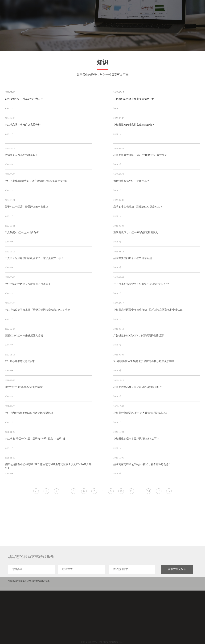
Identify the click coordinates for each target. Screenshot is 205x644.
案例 (160, 9)
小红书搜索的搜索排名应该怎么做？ (134, 125)
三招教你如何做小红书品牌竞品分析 (134, 99)
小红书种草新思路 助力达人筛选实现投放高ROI (140, 433)
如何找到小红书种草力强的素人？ (24, 99)
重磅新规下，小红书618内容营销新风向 (136, 253)
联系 (194, 9)
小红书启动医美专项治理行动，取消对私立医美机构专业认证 (148, 330)
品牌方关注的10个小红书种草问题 (133, 279)
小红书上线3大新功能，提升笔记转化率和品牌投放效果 (36, 201)
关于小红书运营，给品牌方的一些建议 (26, 227)
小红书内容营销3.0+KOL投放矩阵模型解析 (29, 433)
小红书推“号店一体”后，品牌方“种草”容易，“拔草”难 (35, 459)
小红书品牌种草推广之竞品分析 (23, 125)
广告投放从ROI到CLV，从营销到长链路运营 (139, 356)
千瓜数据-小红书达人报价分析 (22, 253)
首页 (137, 9)
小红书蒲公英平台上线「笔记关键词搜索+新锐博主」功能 (37, 330)
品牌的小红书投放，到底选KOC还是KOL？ (138, 227)
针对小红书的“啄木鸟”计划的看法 (24, 408)
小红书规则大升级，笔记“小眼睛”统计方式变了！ (141, 176)
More (9, 108)
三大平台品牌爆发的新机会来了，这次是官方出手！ (34, 279)
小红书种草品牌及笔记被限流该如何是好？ (138, 408)
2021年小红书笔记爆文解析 (20, 382)
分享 (171, 9)
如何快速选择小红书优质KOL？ (131, 201)
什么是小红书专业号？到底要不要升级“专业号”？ (141, 305)
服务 (148, 9)
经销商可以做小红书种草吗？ (21, 176)
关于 (183, 9)
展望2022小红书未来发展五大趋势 (24, 356)
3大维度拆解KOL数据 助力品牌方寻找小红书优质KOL (144, 382)
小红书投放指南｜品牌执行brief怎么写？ (136, 459)
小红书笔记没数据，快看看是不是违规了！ (29, 305)
